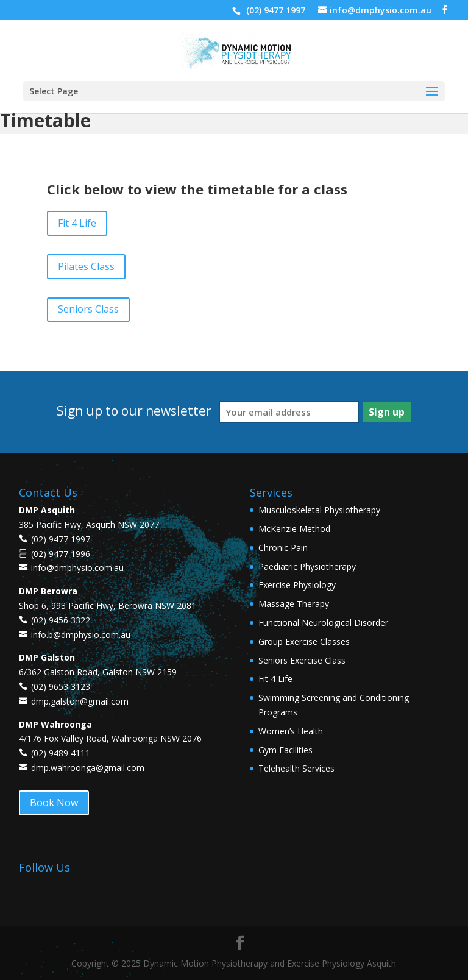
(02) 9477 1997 (275, 10)
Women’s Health (291, 731)
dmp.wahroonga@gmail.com (88, 768)
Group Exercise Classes (304, 641)
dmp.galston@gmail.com (80, 701)
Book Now (54, 803)
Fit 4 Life (77, 223)
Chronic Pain (283, 548)
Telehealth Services (296, 768)
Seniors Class (88, 309)
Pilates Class (86, 266)
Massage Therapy (294, 604)
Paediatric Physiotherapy (307, 566)
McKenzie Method (294, 529)
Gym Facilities (285, 750)
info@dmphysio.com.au (77, 568)
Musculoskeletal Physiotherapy (319, 510)
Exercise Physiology (297, 585)
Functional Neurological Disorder (323, 623)
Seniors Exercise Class (302, 660)
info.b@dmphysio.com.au (81, 635)
